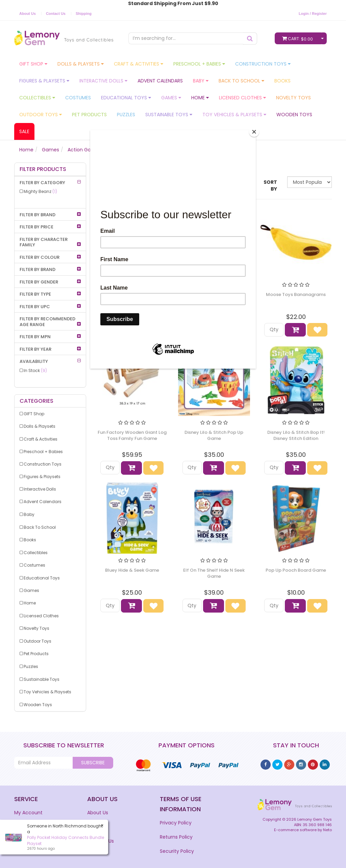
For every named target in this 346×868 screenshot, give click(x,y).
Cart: (299, 38)
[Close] (254, 132)
